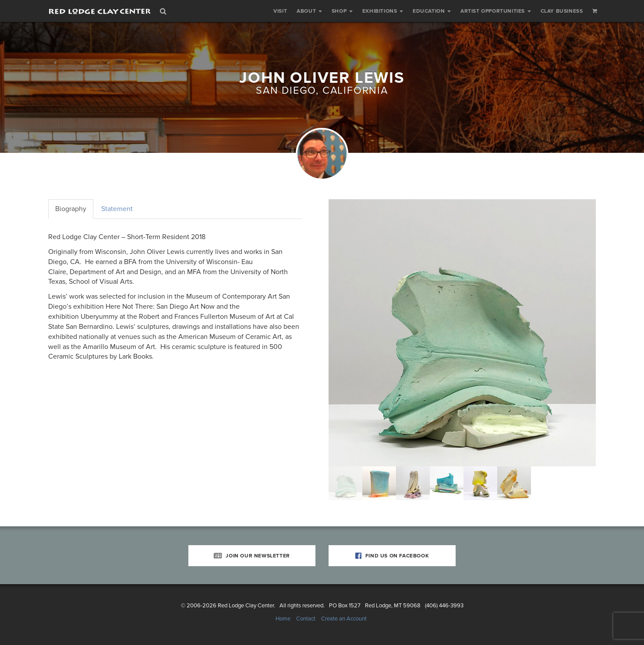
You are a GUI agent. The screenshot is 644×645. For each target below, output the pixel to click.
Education (432, 11)
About (309, 11)
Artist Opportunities (496, 11)
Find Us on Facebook (392, 556)
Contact (306, 619)
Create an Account (344, 619)
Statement (117, 209)
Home (283, 619)
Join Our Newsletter (252, 556)
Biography (71, 209)
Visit (280, 11)
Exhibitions (383, 11)
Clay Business (562, 11)
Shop (342, 11)
